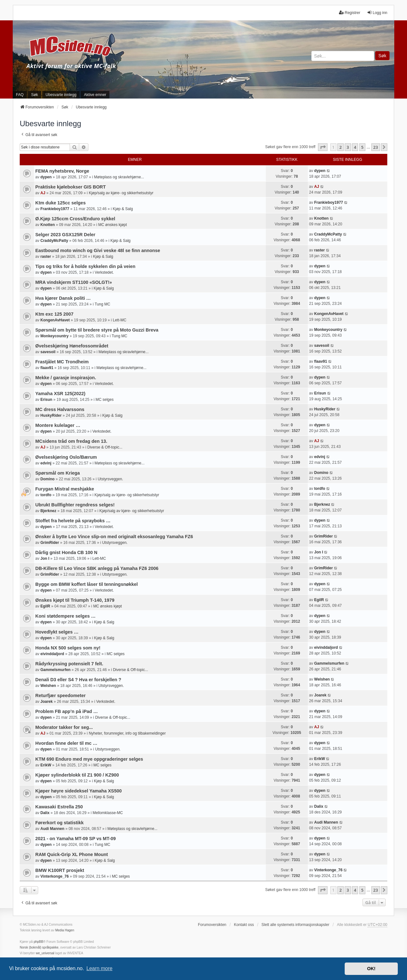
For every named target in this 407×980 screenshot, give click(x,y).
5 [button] (362, 147)
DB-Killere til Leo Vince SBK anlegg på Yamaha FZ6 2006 (97, 568)
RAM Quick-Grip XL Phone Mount (72, 854)
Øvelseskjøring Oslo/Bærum (66, 457)
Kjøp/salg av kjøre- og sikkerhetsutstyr (121, 193)
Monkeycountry (55, 336)
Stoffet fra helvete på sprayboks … (73, 521)
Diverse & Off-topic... (105, 447)
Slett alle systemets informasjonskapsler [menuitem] (295, 925)
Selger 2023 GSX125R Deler (65, 235)
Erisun (46, 400)
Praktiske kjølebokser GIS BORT (71, 187)
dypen (46, 177)
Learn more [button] (100, 968)
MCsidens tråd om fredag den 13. (71, 441)
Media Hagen (65, 930)
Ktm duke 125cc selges (60, 203)
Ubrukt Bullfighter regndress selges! (75, 505)
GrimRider (50, 543)
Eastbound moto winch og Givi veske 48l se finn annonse (98, 250)
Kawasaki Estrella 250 (59, 807)
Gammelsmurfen (55, 670)
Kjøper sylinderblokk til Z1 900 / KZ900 (77, 775)
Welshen (48, 686)
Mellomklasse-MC (108, 813)
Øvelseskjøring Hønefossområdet (72, 346)
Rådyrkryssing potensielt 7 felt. (69, 664)
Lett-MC (120, 320)
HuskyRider (51, 415)
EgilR (45, 606)
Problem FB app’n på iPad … (67, 711)
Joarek (47, 702)
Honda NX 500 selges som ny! (68, 648)
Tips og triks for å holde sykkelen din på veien (85, 266)
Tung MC (103, 304)
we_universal (45, 953)
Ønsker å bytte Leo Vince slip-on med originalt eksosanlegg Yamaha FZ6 (114, 537)
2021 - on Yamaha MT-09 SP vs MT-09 (76, 839)
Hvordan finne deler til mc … (66, 743)
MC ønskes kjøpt (113, 225)
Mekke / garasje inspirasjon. (66, 378)
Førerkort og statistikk (59, 823)
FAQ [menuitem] (20, 95)
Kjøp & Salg (123, 209)
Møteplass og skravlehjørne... (119, 177)
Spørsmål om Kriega (58, 473)
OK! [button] (371, 969)
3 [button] (348, 147)
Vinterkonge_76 (55, 876)
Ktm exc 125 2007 (54, 314)
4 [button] (355, 147)
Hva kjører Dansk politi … (63, 298)
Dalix (45, 813)
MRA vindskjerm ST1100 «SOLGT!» (74, 282)
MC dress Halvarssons (60, 409)
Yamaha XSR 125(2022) (60, 394)
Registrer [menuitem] (350, 13)
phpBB (38, 942)
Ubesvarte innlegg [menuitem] (61, 95)
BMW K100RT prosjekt (60, 870)
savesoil (48, 352)
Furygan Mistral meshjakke (65, 489)
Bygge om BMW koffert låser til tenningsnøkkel (86, 584)
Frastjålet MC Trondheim (62, 362)
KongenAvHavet (55, 320)
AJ (43, 193)
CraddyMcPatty (54, 241)
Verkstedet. (104, 272)
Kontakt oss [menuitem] (244, 925)
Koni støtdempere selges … (66, 616)
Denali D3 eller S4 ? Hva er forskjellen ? (78, 680)
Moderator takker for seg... (64, 727)
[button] (323, 147)
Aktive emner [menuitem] (95, 95)
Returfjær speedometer (60, 696)
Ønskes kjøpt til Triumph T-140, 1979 (75, 600)
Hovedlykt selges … (57, 632)
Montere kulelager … (58, 425)
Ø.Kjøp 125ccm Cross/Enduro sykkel (75, 219)
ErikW (46, 765)
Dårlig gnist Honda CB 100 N (66, 552)
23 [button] (376, 147)
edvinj (46, 463)
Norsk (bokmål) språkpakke (39, 947)
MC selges (104, 400)
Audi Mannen (52, 829)
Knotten (48, 225)
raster (46, 257)
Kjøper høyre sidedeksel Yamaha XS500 (79, 791)
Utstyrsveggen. (110, 479)
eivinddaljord (52, 654)
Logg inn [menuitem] (377, 13)
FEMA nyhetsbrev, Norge (62, 171)
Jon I (45, 559)
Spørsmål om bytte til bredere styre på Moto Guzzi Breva (97, 330)
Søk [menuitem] (34, 95)
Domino (48, 479)
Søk (382, 56)
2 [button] (340, 147)
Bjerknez (48, 511)
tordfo (46, 495)
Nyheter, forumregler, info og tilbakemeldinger (127, 733)
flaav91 (47, 368)
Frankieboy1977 (55, 209)
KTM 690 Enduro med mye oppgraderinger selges (89, 759)
